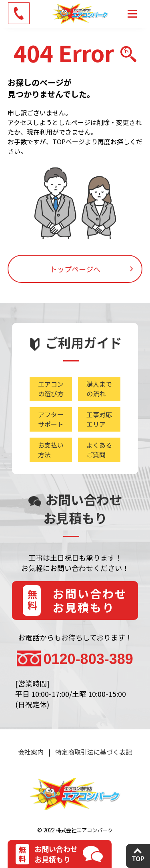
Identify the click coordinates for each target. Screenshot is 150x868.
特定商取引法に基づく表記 (94, 752)
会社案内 (31, 752)
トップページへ (75, 269)
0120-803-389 (88, 659)
